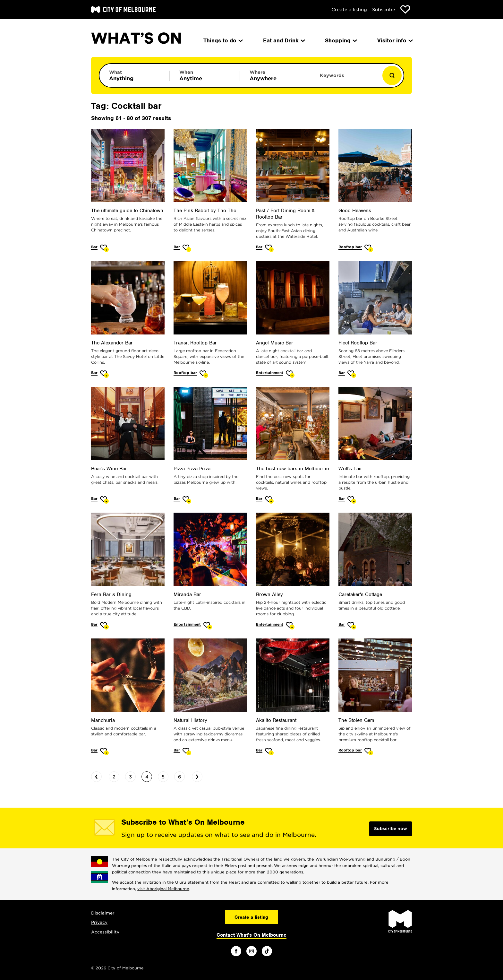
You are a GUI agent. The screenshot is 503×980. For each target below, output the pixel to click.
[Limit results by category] (134, 75)
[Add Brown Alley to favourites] (290, 626)
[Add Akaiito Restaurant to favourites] (269, 752)
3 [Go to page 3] (130, 777)
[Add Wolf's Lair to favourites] (352, 500)
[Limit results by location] (275, 75)
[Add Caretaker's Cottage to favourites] (352, 626)
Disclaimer (103, 913)
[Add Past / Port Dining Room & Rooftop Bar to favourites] (269, 248)
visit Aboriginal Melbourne (163, 889)
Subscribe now (391, 829)
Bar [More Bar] (94, 247)
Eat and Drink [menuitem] (284, 40)
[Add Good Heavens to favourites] (369, 248)
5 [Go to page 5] (163, 777)
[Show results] (392, 75)
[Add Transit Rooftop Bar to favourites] (204, 374)
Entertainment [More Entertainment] (270, 373)
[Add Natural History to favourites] (187, 752)
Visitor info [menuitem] (395, 40)
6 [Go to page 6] (180, 777)
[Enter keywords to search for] (345, 79)
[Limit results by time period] (205, 75)
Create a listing (349, 10)
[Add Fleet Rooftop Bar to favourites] (352, 374)
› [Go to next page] (197, 776)
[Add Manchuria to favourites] (104, 752)
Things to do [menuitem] (223, 40)
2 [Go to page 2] (114, 777)
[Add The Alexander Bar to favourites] (104, 374)
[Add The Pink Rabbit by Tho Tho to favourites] (187, 248)
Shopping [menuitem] (341, 40)
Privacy (99, 922)
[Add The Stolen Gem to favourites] (369, 752)
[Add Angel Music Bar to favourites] (290, 374)
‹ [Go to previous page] (96, 776)
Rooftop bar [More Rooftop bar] (350, 247)
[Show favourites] (405, 9)
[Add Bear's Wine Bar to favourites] (104, 500)
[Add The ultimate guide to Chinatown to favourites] (104, 248)
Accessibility (105, 932)
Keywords (332, 75)
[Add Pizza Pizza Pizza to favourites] (187, 500)
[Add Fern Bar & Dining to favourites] (104, 626)
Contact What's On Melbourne (251, 935)
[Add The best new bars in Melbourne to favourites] (269, 500)
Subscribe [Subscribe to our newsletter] (384, 10)
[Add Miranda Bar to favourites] (208, 626)
